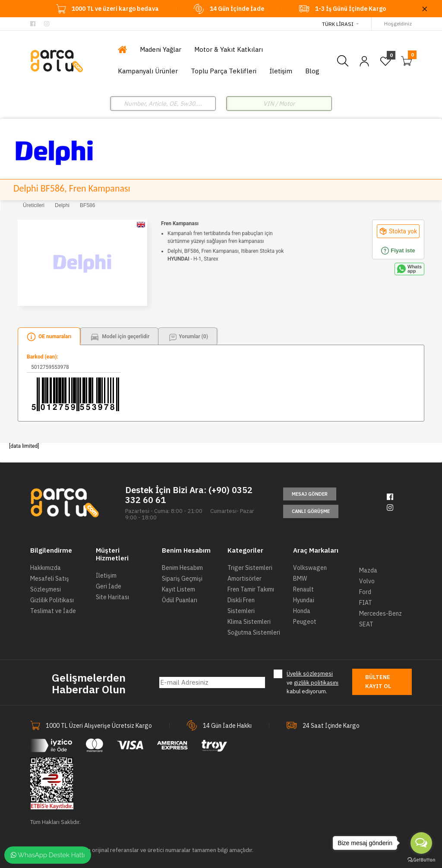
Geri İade (109, 586)
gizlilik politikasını (316, 683)
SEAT (366, 624)
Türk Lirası (338, 24)
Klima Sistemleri (249, 622)
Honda (302, 611)
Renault (303, 589)
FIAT (366, 603)
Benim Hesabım (182, 568)
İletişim (106, 576)
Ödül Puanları (180, 600)
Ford (365, 592)
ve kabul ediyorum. (313, 682)
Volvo (367, 581)
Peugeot (305, 622)
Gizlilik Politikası (52, 600)
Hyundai (304, 600)
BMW (300, 579)
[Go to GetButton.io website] (421, 859)
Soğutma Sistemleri (254, 632)
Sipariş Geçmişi (182, 579)
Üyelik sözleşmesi (310, 674)
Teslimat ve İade (53, 611)
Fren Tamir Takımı (251, 589)
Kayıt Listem (178, 589)
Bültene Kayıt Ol (378, 682)
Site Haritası (112, 597)
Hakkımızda (46, 568)
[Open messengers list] (421, 843)
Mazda (368, 570)
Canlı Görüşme (311, 511)
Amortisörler (245, 579)
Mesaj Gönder (310, 494)
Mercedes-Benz (380, 613)
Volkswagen (310, 568)
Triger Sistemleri (250, 568)
